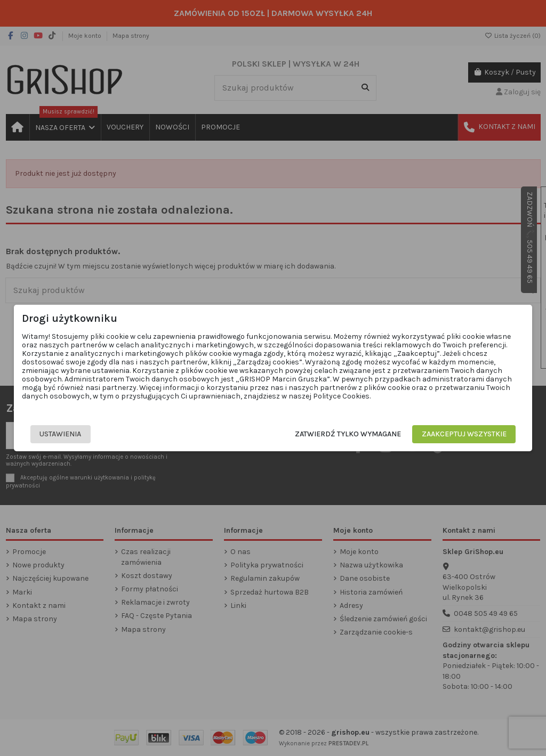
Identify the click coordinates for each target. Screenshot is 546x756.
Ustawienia (60, 434)
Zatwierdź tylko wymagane (349, 434)
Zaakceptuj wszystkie (465, 434)
